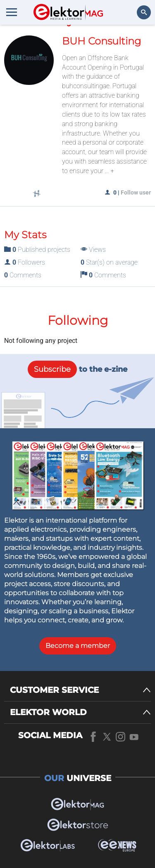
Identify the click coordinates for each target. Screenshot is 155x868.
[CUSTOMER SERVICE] (80, 690)
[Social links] (37, 194)
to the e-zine (77, 369)
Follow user (136, 192)
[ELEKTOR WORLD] (80, 712)
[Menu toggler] (12, 12)
